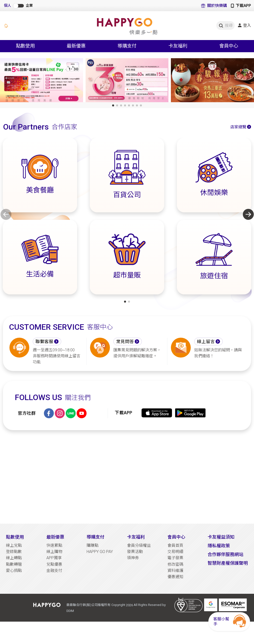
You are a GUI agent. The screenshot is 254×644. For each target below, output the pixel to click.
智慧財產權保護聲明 (228, 563)
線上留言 (206, 342)
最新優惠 (55, 537)
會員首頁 (175, 545)
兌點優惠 (54, 564)
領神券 (133, 558)
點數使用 (15, 537)
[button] (113, 105)
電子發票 (175, 558)
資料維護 (175, 571)
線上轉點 (14, 558)
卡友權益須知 (221, 537)
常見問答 (125, 342)
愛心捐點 (14, 571)
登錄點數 (14, 552)
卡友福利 (136, 537)
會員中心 (176, 537)
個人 (7, 6)
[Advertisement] (127, 477)
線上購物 (54, 552)
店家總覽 (238, 127)
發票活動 (135, 552)
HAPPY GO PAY (100, 552)
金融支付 (54, 571)
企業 (29, 6)
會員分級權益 (139, 545)
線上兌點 (14, 545)
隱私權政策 (219, 546)
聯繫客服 (44, 342)
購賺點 (93, 545)
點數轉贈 (14, 564)
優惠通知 (175, 577)
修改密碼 (175, 564)
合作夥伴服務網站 (225, 554)
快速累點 (54, 545)
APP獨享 (54, 558)
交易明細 (175, 552)
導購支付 (95, 537)
